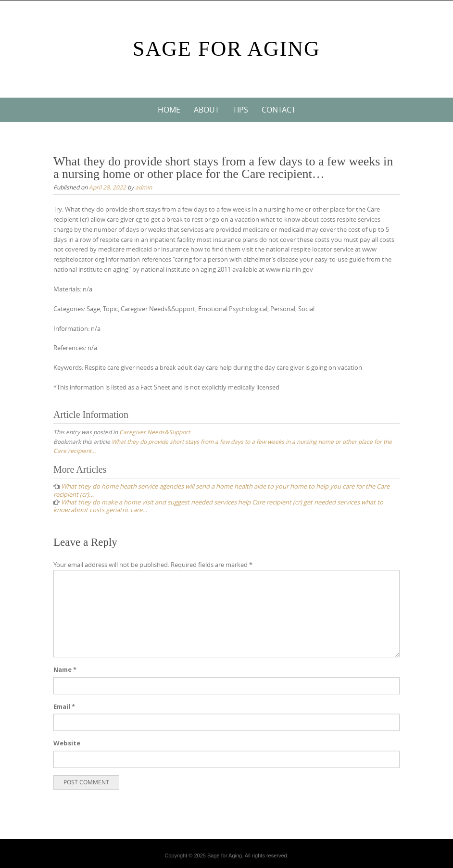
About (207, 110)
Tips (240, 110)
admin (144, 187)
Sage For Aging (226, 49)
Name (65, 669)
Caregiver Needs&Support (155, 432)
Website (67, 743)
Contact (279, 110)
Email (64, 706)
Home (169, 110)
